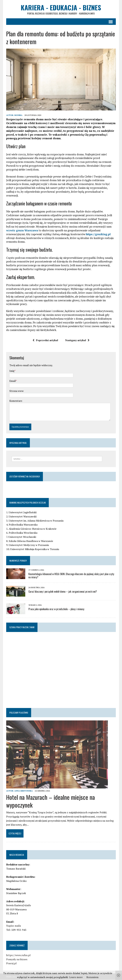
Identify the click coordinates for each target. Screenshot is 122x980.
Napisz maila (13, 926)
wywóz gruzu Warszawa (22, 231)
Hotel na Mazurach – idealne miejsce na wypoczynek (50, 801)
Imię (12, 371)
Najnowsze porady (18, 561)
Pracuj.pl (11, 964)
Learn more (76, 977)
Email (12, 381)
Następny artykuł (77, 341)
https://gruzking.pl (98, 234)
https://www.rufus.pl (18, 955)
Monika (18, 115)
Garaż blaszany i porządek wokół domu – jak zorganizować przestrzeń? (63, 592)
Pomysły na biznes (17, 960)
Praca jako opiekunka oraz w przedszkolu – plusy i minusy (56, 609)
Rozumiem (92, 977)
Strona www (16, 391)
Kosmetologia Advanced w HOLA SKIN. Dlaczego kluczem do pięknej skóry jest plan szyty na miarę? (71, 576)
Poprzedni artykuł (45, 341)
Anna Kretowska (23, 791)
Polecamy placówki (19, 713)
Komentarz (16, 401)
